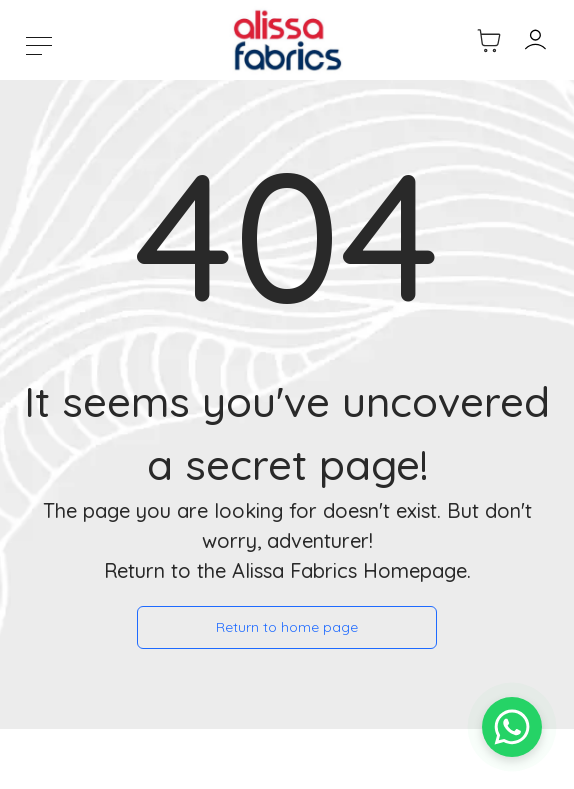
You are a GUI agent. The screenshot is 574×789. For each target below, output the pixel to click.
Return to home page (287, 627)
